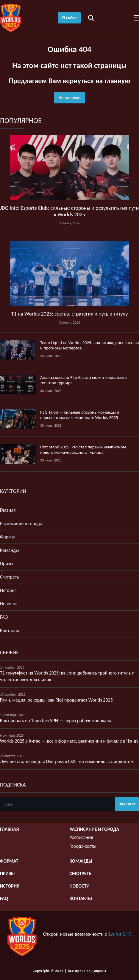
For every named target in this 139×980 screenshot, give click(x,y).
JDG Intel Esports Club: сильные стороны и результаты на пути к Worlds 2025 (69, 211)
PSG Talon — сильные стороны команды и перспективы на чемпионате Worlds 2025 (80, 415)
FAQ (4, 617)
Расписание (81, 837)
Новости (8, 604)
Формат (8, 537)
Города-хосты (83, 846)
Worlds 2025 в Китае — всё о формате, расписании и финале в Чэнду (69, 741)
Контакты (10, 630)
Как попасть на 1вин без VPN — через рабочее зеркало (56, 720)
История (8, 590)
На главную (69, 98)
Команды (10, 550)
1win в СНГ (119, 934)
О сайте (69, 18)
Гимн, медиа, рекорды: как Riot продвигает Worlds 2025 (56, 700)
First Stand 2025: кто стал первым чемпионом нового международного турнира (83, 450)
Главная (8, 510)
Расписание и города (21, 523)
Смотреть (10, 577)
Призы (7, 564)
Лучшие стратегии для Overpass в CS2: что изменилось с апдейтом (67, 761)
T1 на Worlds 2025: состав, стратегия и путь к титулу (70, 314)
